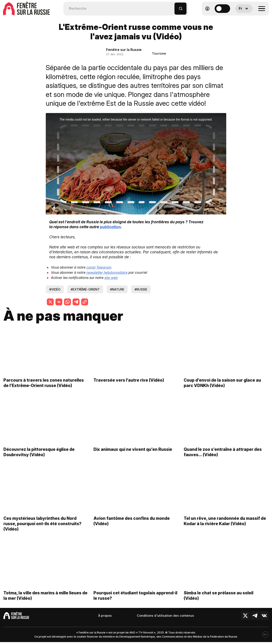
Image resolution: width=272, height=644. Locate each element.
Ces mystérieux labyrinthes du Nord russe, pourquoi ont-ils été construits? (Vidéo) (42, 528)
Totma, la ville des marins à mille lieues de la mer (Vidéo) (45, 600)
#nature (117, 289)
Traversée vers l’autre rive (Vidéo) (129, 384)
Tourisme (159, 53)
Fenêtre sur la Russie (124, 50)
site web (111, 278)
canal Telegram (99, 267)
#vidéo (55, 289)
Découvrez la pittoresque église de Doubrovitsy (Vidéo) (39, 456)
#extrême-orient (85, 289)
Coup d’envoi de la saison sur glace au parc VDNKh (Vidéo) (222, 387)
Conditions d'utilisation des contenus (165, 616)
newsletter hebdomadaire (107, 272)
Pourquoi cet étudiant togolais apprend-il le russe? (135, 600)
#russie (141, 289)
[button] (171, 7)
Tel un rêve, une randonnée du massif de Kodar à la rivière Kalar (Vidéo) (225, 525)
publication (110, 227)
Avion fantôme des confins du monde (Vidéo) (132, 525)
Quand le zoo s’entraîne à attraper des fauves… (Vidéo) (223, 456)
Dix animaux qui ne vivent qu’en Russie (133, 453)
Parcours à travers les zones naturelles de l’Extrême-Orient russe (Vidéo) (44, 387)
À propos (105, 616)
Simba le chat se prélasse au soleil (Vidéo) (219, 600)
